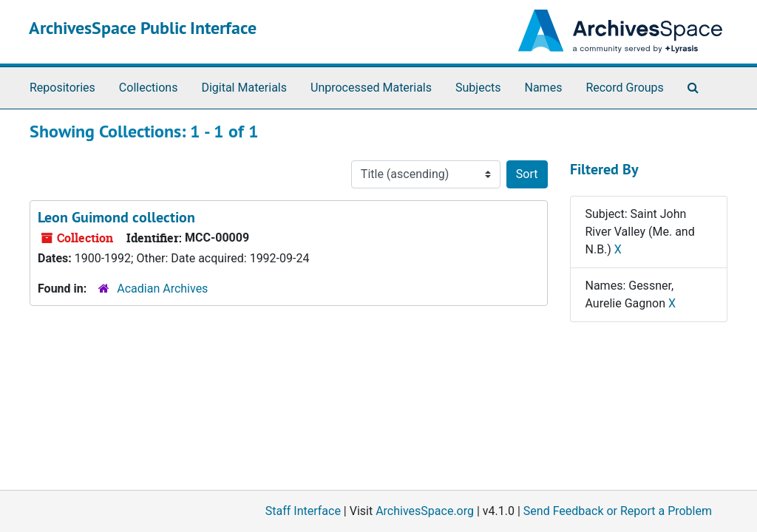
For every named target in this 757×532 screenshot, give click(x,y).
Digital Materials (244, 88)
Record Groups (624, 88)
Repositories (62, 88)
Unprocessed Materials (371, 88)
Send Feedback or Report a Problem (618, 511)
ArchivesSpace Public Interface (143, 28)
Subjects (478, 88)
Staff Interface (303, 511)
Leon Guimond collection (116, 217)
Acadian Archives (162, 289)
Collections (149, 88)
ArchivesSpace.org (425, 511)
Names (544, 88)
